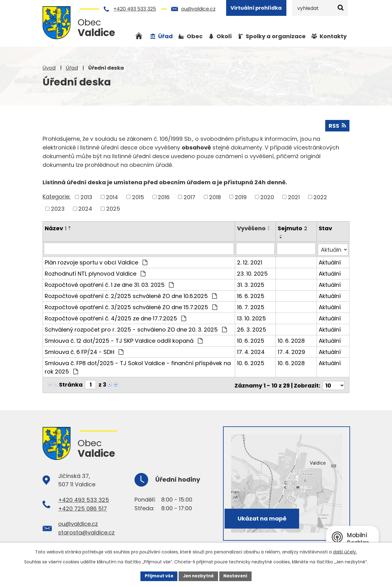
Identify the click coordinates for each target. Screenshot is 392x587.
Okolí (224, 36)
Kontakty (333, 36)
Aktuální (330, 261)
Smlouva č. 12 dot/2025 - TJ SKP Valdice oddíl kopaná (124, 339)
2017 (189, 197)
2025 (113, 208)
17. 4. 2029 (292, 351)
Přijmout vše (157, 576)
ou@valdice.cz (198, 9)
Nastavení (237, 576)
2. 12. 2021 (250, 261)
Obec (195, 36)
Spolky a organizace (276, 36)
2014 (112, 197)
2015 (138, 197)
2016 (164, 197)
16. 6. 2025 (251, 295)
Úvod (49, 68)
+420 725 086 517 (82, 506)
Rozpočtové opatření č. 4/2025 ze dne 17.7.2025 (115, 317)
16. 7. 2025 (251, 306)
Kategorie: (57, 196)
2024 (85, 208)
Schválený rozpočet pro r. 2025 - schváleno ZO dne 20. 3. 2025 (136, 328)
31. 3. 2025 (251, 284)
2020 (267, 197)
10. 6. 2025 (251, 339)
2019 (241, 197)
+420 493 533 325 (135, 9)
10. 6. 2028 (292, 339)
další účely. (345, 552)
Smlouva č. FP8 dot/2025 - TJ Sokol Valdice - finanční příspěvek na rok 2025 (138, 366)
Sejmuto (293, 228)
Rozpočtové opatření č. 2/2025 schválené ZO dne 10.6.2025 (131, 295)
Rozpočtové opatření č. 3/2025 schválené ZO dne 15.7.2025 (131, 306)
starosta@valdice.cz (86, 530)
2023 (58, 208)
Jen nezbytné (198, 576)
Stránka (71, 383)
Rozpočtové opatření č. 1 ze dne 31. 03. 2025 (109, 284)
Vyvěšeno (252, 228)
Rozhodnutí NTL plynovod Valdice (95, 272)
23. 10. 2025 (253, 272)
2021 (294, 197)
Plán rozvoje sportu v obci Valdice (96, 261)
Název (56, 228)
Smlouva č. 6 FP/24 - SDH (84, 351)
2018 (215, 197)
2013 (86, 197)
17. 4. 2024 (251, 351)
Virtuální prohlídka (256, 8)
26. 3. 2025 (252, 328)
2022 (320, 197)
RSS (337, 125)
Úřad (72, 68)
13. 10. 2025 (252, 317)
